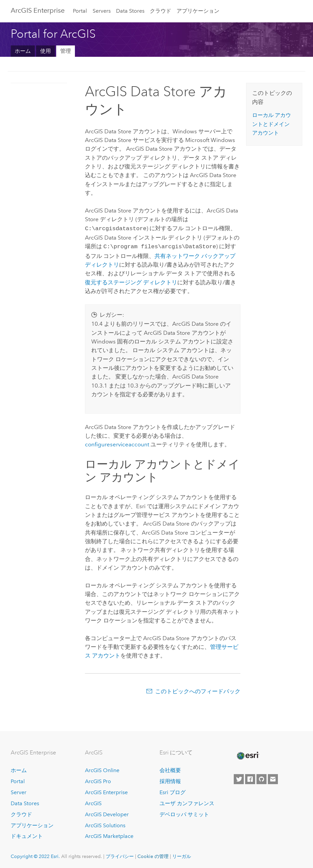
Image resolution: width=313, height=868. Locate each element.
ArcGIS (93, 802)
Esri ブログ (173, 791)
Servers (102, 11)
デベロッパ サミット (184, 813)
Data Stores (130, 11)
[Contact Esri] (273, 778)
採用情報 (170, 780)
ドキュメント (27, 835)
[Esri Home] (247, 754)
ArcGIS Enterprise (38, 10)
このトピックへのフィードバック (198, 690)
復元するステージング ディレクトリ (131, 281)
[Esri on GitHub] (262, 778)
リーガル (182, 855)
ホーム (23, 51)
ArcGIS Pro (98, 780)
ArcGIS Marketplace (109, 835)
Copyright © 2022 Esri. (35, 855)
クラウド (161, 11)
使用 (45, 51)
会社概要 (170, 769)
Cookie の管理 (153, 855)
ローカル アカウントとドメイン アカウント (272, 124)
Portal (80, 11)
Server (19, 791)
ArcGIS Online (102, 769)
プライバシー (120, 855)
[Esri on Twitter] (239, 778)
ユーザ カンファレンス (187, 802)
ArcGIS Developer (107, 813)
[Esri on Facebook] (250, 778)
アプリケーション (198, 11)
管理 (66, 51)
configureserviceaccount (117, 443)
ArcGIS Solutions (105, 824)
